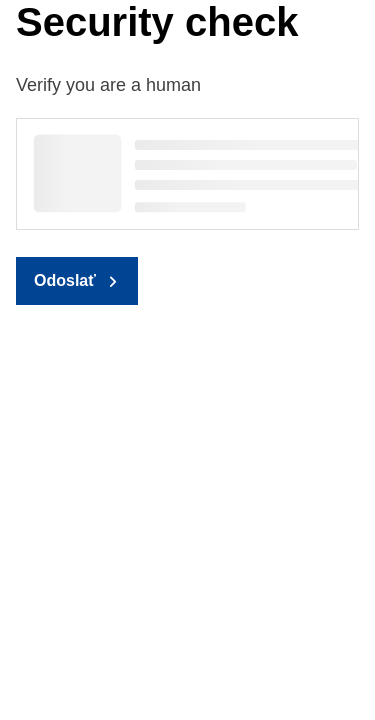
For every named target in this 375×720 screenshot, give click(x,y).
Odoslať (65, 280)
